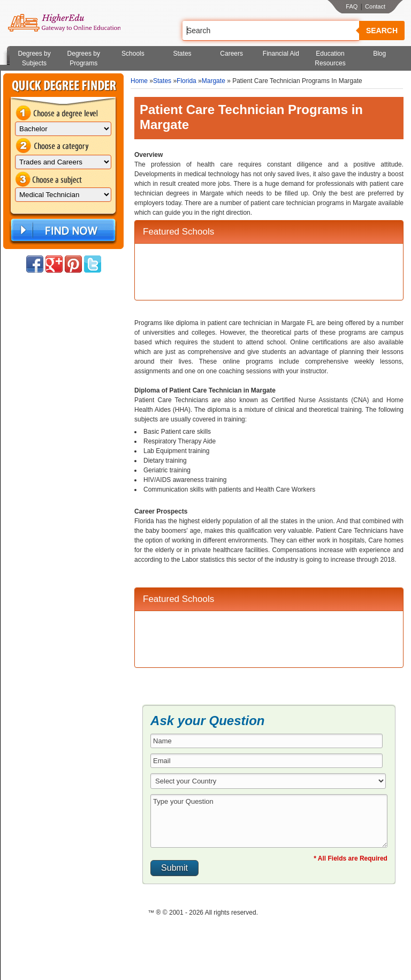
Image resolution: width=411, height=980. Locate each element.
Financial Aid (281, 54)
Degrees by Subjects (34, 58)
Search (382, 31)
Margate (214, 81)
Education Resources (330, 58)
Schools (133, 54)
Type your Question (269, 821)
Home (139, 81)
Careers (231, 54)
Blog (379, 54)
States (182, 54)
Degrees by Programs (84, 58)
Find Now (62, 231)
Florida (187, 81)
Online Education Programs (64, 23)
